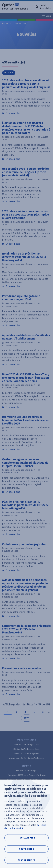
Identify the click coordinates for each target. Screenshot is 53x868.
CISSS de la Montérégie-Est (26, 24)
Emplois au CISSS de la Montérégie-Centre (27, 780)
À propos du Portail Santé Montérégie (26, 758)
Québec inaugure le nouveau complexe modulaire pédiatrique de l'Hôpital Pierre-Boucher (25, 463)
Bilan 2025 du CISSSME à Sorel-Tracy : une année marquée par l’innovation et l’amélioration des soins (26, 378)
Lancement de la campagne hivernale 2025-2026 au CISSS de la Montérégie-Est (26, 629)
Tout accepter (27, 838)
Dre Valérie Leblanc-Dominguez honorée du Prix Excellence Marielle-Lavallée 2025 (26, 420)
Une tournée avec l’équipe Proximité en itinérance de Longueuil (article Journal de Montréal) (25, 172)
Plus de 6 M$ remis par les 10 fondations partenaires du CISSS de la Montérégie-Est (25, 505)
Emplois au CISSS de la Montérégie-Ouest (26, 775)
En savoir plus (13, 113)
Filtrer (8, 73)
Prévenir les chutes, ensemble (22, 668)
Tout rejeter (26, 849)
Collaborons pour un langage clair (24, 544)
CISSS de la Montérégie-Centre (26, 749)
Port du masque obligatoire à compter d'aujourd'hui (21, 298)
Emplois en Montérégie (26, 771)
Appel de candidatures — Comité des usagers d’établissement (26, 337)
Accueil (6, 24)
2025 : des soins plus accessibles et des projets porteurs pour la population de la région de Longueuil (26, 84)
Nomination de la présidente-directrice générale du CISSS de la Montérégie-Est (24, 257)
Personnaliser (27, 860)
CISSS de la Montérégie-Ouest (27, 745)
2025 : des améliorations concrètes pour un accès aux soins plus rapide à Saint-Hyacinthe (26, 215)
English (43, 5)
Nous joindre (45, 8)
